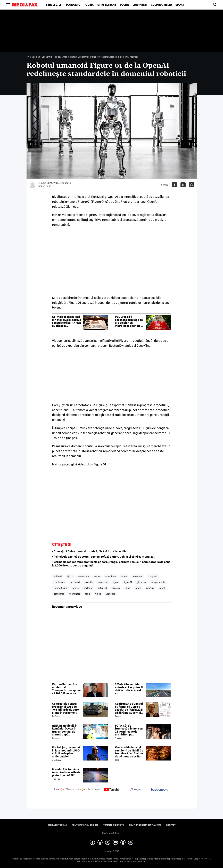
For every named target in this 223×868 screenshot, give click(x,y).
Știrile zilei (54, 5)
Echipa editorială (57, 825)
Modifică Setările (112, 833)
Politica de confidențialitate (145, 825)
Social (124, 5)
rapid (128, 588)
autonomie (83, 576)
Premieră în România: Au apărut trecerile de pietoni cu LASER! (66, 773)
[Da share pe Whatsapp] (192, 185)
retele (138, 588)
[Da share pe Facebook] (175, 185)
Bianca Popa (44, 186)
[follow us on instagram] (135, 790)
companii (152, 576)
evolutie (89, 582)
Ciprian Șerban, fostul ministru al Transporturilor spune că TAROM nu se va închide (66, 689)
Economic (73, 5)
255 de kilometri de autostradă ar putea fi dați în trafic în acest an (129, 689)
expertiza (103, 582)
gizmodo (141, 582)
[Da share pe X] (183, 185)
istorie (75, 588)
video (98, 594)
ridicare (150, 588)
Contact (171, 825)
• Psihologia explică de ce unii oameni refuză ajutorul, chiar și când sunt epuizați (104, 557)
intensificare (60, 588)
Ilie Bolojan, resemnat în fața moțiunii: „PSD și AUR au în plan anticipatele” (66, 752)
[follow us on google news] (64, 790)
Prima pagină (33, 57)
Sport (180, 5)
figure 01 (128, 582)
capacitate (111, 576)
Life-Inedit (140, 5)
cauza (124, 576)
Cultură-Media (161, 5)
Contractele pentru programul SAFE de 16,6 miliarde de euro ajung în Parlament (65, 708)
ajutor (70, 576)
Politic (89, 5)
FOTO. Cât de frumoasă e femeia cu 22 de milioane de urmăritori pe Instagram (129, 730)
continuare (59, 582)
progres (116, 588)
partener (88, 588)
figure (115, 582)
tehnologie (75, 594)
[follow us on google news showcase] (88, 790)
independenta (158, 582)
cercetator (137, 576)
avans (97, 576)
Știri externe (107, 5)
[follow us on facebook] (159, 790)
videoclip (111, 594)
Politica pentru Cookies (85, 825)
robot (162, 588)
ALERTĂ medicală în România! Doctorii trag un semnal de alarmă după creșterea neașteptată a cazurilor (66, 730)
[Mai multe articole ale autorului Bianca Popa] (32, 185)
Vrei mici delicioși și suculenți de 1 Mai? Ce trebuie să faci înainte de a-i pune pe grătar (129, 752)
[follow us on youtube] (112, 790)
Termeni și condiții (114, 825)
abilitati (58, 576)
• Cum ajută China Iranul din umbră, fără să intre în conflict (90, 551)
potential (102, 588)
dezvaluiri (75, 582)
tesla (88, 594)
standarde (59, 594)
